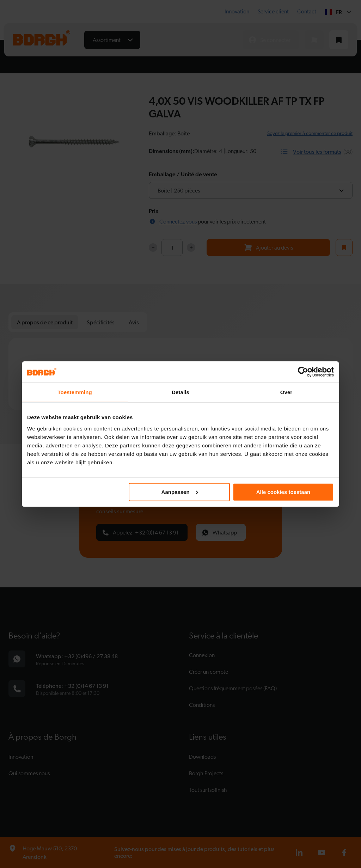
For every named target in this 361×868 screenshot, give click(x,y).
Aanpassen (180, 492)
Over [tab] (286, 392)
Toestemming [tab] (75, 392)
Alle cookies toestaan (283, 492)
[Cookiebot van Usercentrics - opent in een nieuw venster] (303, 372)
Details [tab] (180, 392)
